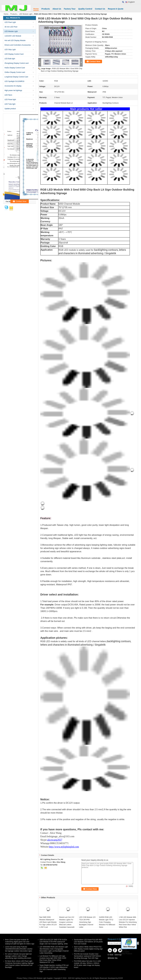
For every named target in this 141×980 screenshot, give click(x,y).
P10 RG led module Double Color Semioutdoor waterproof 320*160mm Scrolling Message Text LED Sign (87, 956)
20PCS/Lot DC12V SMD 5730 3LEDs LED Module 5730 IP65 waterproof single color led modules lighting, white (54, 942)
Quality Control (85, 9)
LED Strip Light (10, 50)
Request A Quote (116, 9)
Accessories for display (13, 86)
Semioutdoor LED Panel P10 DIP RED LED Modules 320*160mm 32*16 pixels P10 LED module (88, 942)
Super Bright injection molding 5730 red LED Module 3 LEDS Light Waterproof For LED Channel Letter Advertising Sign (54, 968)
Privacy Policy (22, 978)
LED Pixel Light (10, 22)
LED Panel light (10, 100)
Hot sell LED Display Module (15, 40)
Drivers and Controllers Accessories (18, 45)
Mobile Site (113, 958)
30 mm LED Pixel (11, 27)
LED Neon (8, 95)
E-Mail (110, 955)
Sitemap (118, 955)
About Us (57, 9)
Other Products (127, 954)
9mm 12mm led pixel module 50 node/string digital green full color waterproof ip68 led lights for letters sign (20, 942)
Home (36, 9)
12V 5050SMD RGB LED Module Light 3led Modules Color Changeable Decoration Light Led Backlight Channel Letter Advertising (54, 950)
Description (125, 952)
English (132, 2)
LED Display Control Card (14, 54)
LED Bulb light (10, 59)
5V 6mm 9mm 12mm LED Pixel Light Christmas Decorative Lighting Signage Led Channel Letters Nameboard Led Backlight (19, 964)
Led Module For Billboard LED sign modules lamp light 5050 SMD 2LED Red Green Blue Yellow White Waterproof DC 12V (53, 959)
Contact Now (95, 61)
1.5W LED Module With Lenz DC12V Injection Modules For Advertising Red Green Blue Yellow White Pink (128, 922)
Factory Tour (70, 9)
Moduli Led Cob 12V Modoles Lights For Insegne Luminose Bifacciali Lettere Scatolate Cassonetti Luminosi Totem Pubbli (68, 923)
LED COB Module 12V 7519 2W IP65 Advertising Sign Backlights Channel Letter (87, 922)
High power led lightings (13, 90)
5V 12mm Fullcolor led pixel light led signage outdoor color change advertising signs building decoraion (18, 956)
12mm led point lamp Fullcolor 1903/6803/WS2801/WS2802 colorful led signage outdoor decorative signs (19, 949)
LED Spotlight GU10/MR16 (14, 81)
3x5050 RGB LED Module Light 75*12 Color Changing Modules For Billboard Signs (107, 922)
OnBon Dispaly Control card (15, 72)
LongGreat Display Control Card (16, 77)
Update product (10, 109)
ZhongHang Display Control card (17, 63)
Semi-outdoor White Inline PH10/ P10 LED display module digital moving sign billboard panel (88, 949)
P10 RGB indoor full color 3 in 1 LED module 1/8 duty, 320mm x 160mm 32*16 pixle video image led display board (87, 964)
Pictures (124, 950)
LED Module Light (26, 14)
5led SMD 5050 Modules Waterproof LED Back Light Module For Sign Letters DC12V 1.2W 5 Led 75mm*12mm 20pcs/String (48, 925)
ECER (121, 978)
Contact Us (100, 9)
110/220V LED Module (13, 36)
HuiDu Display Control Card (15, 68)
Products (46, 9)
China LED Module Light (37, 978)
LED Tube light (10, 104)
